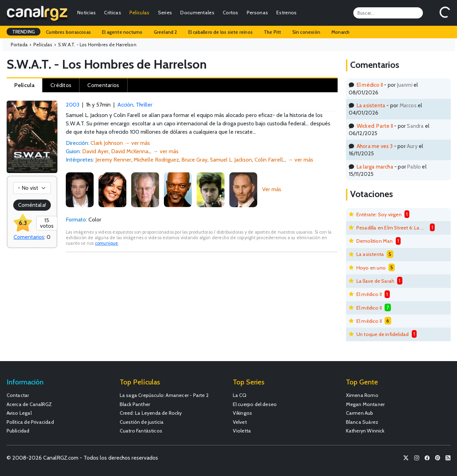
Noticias (86, 13)
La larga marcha (375, 167)
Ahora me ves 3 (375, 146)
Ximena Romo (362, 395)
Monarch (340, 32)
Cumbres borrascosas (68, 32)
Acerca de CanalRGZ (29, 404)
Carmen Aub (360, 413)
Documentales (197, 13)
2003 (73, 105)
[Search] (388, 13)
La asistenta (371, 105)
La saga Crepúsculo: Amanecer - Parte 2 (164, 395)
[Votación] (32, 188)
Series (165, 13)
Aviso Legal (19, 413)
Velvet (240, 422)
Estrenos (286, 13)
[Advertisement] (202, 310)
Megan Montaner (365, 404)
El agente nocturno (122, 32)
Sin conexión (306, 32)
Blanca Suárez (362, 422)
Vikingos (243, 413)
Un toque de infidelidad (383, 334)
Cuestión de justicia (142, 422)
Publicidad (18, 431)
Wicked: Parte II (375, 126)
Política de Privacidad (30, 422)
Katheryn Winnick (365, 431)
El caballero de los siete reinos (220, 32)
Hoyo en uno (371, 268)
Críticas (112, 13)
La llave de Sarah (375, 281)
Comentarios (29, 237)
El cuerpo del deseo (255, 404)
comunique (107, 243)
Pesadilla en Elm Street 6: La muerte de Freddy (392, 228)
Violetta (242, 431)
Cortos (231, 13)
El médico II (370, 85)
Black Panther (135, 404)
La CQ (240, 395)
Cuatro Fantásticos (141, 431)
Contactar (18, 395)
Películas (140, 13)
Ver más (272, 189)
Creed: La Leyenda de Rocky (151, 413)
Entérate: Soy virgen (379, 214)
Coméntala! (32, 205)
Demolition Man (375, 241)
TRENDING (24, 32)
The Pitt (273, 32)
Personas (257, 13)
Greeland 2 (166, 32)
